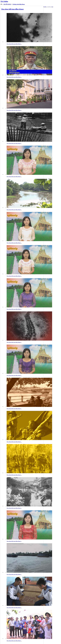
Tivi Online (4, 1)
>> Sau (52, 7)
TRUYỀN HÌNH (7, 4)
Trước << (45, 7)
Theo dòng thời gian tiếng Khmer (12, 9)
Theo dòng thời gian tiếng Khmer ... (14, 44)
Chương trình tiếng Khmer (19, 4)
